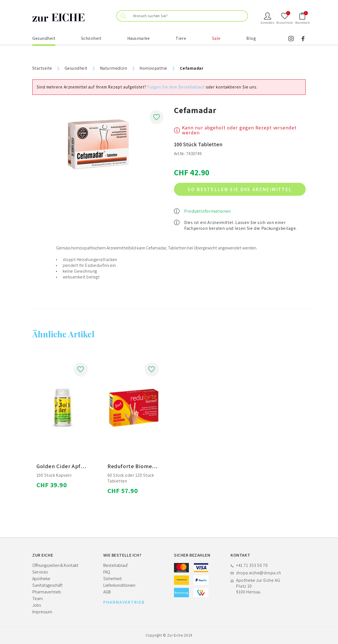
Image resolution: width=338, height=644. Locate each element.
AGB (107, 592)
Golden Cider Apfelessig (68, 466)
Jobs (37, 605)
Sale (216, 38)
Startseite (42, 68)
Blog (251, 38)
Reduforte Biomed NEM (138, 466)
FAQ (107, 572)
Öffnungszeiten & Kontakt (55, 565)
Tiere (181, 38)
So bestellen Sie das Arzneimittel (240, 189)
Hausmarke (139, 38)
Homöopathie (153, 68)
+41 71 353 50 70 (252, 565)
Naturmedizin (114, 68)
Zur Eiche (175, 635)
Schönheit (91, 38)
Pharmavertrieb (47, 592)
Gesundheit (44, 38)
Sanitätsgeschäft (47, 585)
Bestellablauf (115, 565)
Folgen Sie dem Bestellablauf (176, 87)
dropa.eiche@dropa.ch (258, 573)
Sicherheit (113, 579)
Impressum (42, 612)
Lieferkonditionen (119, 585)
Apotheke (41, 579)
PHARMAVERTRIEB (124, 602)
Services (40, 572)
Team (38, 599)
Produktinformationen (208, 211)
